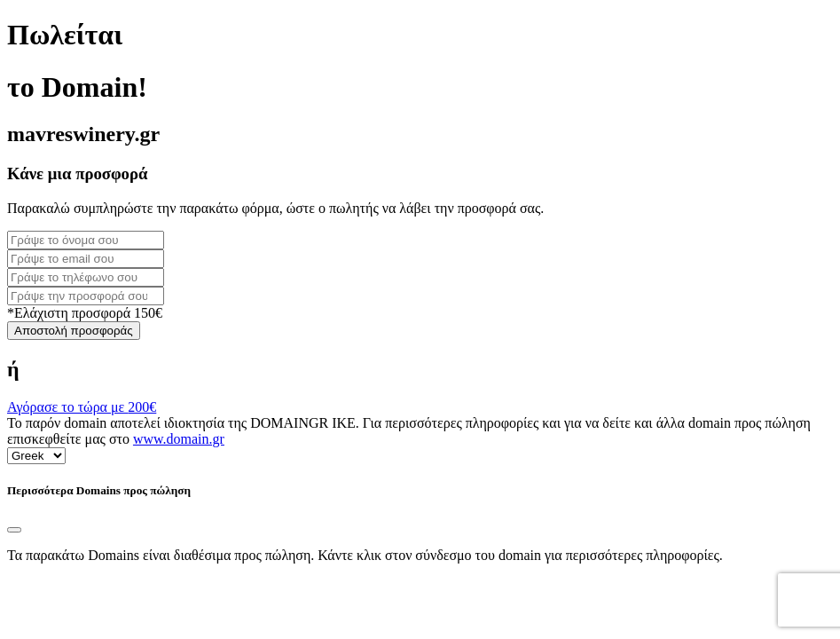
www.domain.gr (179, 439)
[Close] (14, 530)
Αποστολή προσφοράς (74, 331)
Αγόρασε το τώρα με (82, 407)
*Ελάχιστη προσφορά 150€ (85, 313)
